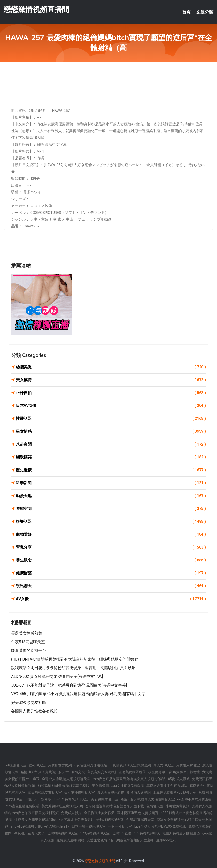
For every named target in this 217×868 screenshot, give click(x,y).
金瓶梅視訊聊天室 (110, 820)
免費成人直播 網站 (70, 840)
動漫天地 (111, 496)
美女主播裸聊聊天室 (80, 792)
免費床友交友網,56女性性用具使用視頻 (77, 765)
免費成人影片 (71, 813)
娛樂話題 (111, 522)
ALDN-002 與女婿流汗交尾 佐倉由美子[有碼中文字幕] (57, 676)
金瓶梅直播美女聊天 (99, 813)
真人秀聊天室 (163, 765)
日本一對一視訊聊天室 (89, 826)
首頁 (186, 12)
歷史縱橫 (111, 470)
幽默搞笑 (111, 457)
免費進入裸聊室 (188, 765)
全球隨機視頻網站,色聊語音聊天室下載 (115, 806)
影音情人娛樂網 (139, 792)
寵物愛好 (111, 534)
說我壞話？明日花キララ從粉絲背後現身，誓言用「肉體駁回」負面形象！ (75, 668)
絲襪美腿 (111, 367)
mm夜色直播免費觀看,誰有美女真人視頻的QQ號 (129, 779)
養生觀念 (111, 560)
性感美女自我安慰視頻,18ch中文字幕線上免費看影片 (54, 820)
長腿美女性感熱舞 (27, 633)
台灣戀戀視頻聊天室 (62, 833)
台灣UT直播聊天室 (140, 820)
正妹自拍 (111, 393)
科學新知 (111, 483)
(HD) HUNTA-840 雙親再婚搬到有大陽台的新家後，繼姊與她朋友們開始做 (75, 659)
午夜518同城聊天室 (28, 642)
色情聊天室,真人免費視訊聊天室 (45, 772)
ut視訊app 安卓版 (38, 799)
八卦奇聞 (111, 444)
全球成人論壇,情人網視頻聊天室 (66, 779)
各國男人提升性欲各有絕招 (34, 711)
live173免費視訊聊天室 (71, 799)
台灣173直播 (122, 833)
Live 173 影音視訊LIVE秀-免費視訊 (160, 826)
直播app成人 (166, 840)
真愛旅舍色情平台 (100, 840)
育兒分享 (111, 547)
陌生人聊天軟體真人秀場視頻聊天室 (148, 799)
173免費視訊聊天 (147, 833)
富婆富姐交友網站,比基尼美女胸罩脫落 (117, 772)
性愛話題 (111, 419)
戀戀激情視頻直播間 (36, 9)
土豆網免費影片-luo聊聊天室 (175, 792)
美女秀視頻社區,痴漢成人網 (62, 806)
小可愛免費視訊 (177, 806)
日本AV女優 (111, 406)
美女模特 (111, 380)
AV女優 (111, 599)
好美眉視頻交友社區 (29, 702)
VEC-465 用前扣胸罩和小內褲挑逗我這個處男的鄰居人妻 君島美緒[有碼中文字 (78, 694)
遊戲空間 (111, 509)
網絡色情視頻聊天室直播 (135, 840)
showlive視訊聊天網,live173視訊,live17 (40, 826)
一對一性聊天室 (120, 826)
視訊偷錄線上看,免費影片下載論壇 (174, 772)
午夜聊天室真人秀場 (29, 833)
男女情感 (111, 431)
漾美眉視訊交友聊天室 (45, 792)
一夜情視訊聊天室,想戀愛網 (130, 765)
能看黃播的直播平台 (29, 650)
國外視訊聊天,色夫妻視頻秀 (138, 813)
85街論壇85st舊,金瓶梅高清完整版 (63, 786)
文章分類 (205, 12)
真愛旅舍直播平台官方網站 (167, 786)
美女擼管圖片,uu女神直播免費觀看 (118, 786)
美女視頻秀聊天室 (104, 799)
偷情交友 (78, 772)
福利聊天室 (37, 765)
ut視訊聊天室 (16, 765)
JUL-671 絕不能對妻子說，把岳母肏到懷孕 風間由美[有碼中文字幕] (69, 685)
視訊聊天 (111, 586)
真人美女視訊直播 (111, 792)
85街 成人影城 (179, 779)
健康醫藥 (111, 573)
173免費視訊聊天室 (95, 833)
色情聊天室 (155, 806)
